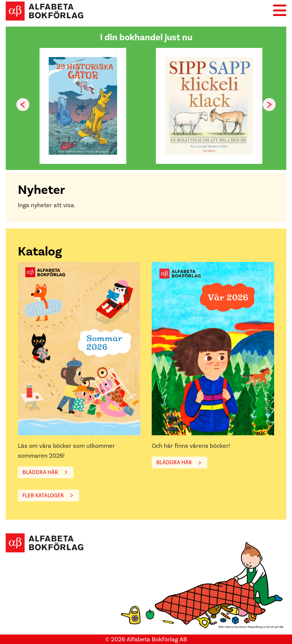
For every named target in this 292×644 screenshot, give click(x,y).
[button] (269, 105)
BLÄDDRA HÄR (40, 472)
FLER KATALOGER (43, 496)
